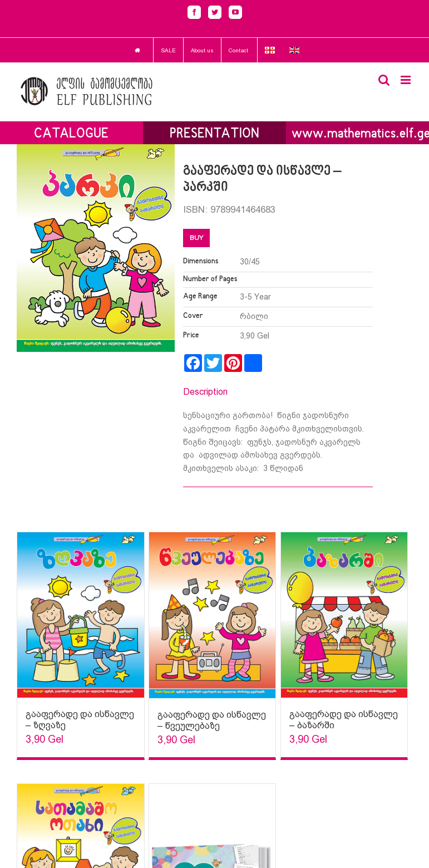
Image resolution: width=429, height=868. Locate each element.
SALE (168, 50)
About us (202, 50)
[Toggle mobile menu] (406, 80)
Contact (238, 50)
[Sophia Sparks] (81, 615)
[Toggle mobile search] (384, 80)
